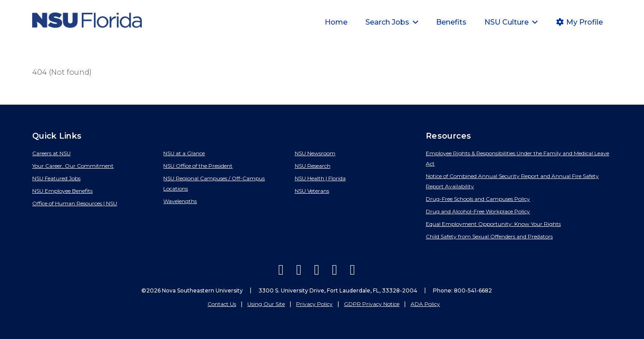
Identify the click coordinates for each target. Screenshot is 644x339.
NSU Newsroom (315, 153)
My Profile (579, 22)
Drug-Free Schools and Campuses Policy (478, 199)
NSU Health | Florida (320, 178)
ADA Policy (425, 304)
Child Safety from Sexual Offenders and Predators (489, 236)
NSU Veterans (312, 191)
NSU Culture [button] (507, 22)
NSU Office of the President (198, 166)
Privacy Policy (314, 304)
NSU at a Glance (184, 153)
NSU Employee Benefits (62, 191)
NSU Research (313, 166)
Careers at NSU (51, 153)
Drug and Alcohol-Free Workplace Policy (478, 211)
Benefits (451, 22)
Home (336, 22)
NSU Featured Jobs (56, 178)
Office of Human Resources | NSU (75, 203)
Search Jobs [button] (388, 22)
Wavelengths (180, 201)
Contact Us (222, 304)
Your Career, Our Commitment (73, 166)
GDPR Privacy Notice (372, 304)
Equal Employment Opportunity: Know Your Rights (493, 224)
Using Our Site (266, 304)
